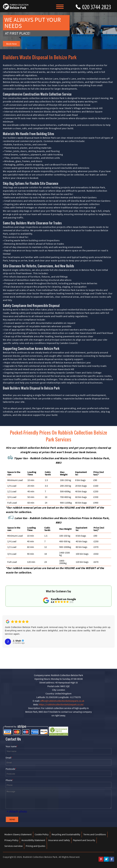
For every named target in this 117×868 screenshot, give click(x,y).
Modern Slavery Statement (18, 834)
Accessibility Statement (33, 840)
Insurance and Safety (59, 840)
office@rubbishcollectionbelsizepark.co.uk (62, 701)
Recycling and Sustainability (66, 834)
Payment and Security (84, 840)
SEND (12, 819)
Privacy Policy (11, 840)
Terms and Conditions (95, 834)
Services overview (13, 846)
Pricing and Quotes (35, 846)
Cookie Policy (42, 834)
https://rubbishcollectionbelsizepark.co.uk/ (61, 704)
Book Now (11, 44)
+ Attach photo (17, 811)
